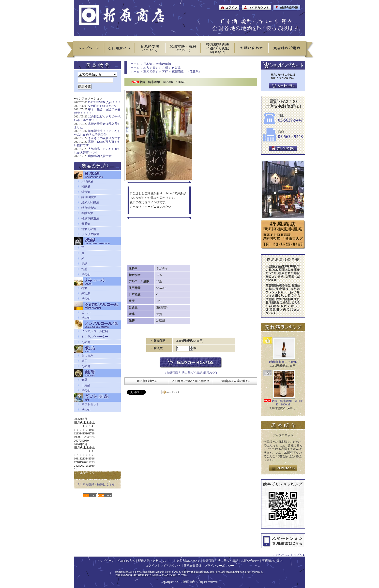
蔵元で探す (151, 72)
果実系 (86, 293)
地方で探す (151, 68)
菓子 (84, 361)
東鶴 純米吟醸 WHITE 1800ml (283, 403)
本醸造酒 (87, 213)
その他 (86, 274)
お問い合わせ (250, 561)
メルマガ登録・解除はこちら (96, 484)
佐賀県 (176, 68)
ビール (86, 312)
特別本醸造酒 (90, 218)
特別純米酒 (89, 208)
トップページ (106, 561)
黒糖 (84, 264)
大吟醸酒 (87, 181)
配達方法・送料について (154, 561)
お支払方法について (187, 561)
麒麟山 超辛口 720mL (283, 362)
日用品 (86, 385)
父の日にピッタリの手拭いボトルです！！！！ (97, 118)
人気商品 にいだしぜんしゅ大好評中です (97, 151)
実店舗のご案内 (272, 561)
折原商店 (189, 582)
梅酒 (84, 288)
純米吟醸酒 (89, 197)
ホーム (135, 64)
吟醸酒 (86, 186)
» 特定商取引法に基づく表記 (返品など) (191, 373)
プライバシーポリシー (219, 566)
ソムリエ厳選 (90, 234)
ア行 (165, 72)
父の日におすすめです (103, 106)
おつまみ (87, 356)
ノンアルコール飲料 (95, 331)
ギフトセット (90, 404)
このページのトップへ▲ (289, 555)
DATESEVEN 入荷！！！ (104, 102)
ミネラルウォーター (95, 337)
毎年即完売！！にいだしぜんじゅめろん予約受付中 (97, 133)
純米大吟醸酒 (90, 202)
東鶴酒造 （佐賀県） (187, 72)
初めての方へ (126, 561)
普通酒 (86, 224)
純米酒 (86, 192)
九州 (165, 68)
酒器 (84, 380)
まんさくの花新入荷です (104, 138)
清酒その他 (89, 229)
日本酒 (148, 64)
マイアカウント (170, 566)
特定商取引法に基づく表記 (221, 561)
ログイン (151, 566)
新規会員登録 (193, 566)
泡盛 (84, 269)
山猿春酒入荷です (100, 156)
